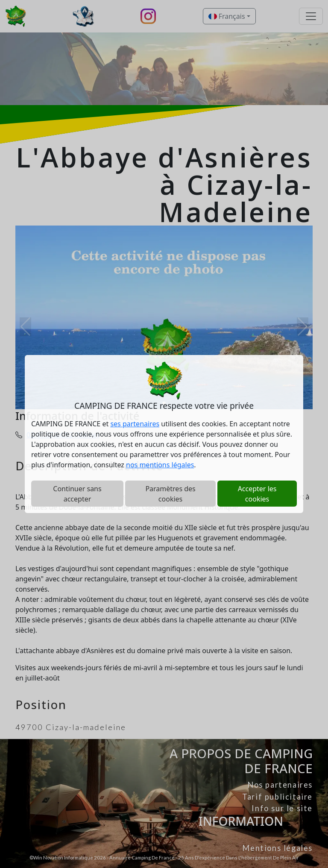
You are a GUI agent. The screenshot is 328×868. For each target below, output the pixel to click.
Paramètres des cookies (170, 494)
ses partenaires (135, 424)
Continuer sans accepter (77, 494)
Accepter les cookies (257, 494)
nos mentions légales (160, 465)
